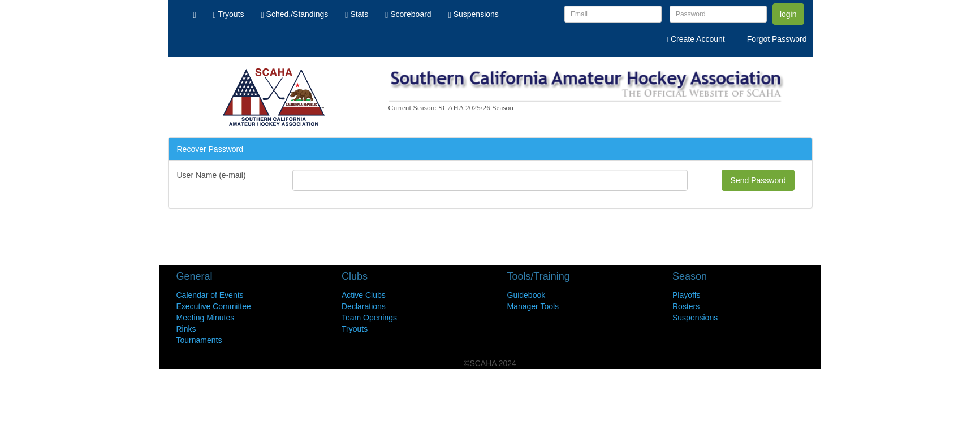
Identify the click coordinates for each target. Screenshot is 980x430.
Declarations (364, 306)
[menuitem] (195, 14)
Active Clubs (364, 295)
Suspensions (695, 318)
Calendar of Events (210, 295)
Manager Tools (533, 306)
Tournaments (199, 340)
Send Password (758, 180)
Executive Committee (214, 306)
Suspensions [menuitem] (474, 14)
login (788, 14)
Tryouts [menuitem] (229, 14)
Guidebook (526, 295)
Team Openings (369, 318)
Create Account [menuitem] (695, 39)
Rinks (186, 329)
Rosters (686, 306)
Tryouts (355, 329)
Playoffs (687, 295)
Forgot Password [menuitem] (774, 39)
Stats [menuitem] (357, 14)
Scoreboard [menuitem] (408, 14)
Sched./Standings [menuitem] (295, 14)
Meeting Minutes (206, 318)
